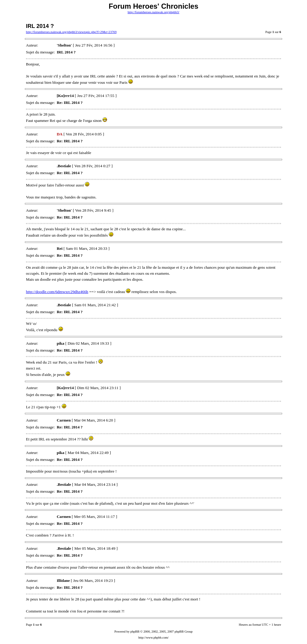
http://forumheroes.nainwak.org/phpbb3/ (154, 12)
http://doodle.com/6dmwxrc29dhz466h (57, 292)
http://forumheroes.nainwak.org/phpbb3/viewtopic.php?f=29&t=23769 (71, 32)
